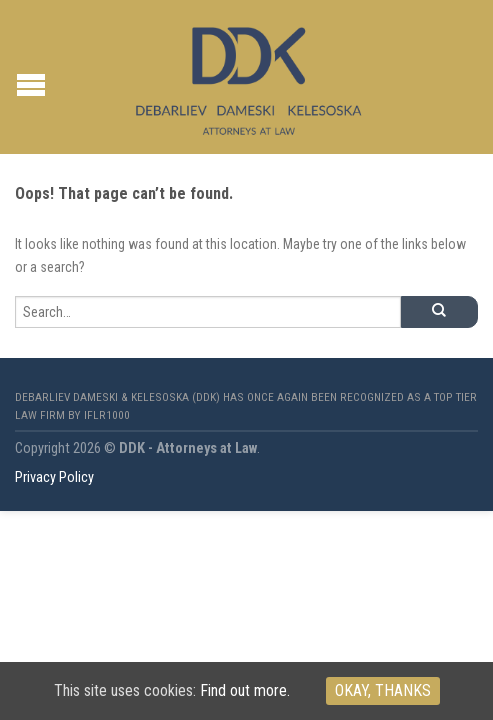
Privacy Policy (54, 477)
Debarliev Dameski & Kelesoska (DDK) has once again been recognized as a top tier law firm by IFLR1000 (246, 406)
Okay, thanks (383, 690)
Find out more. (245, 690)
